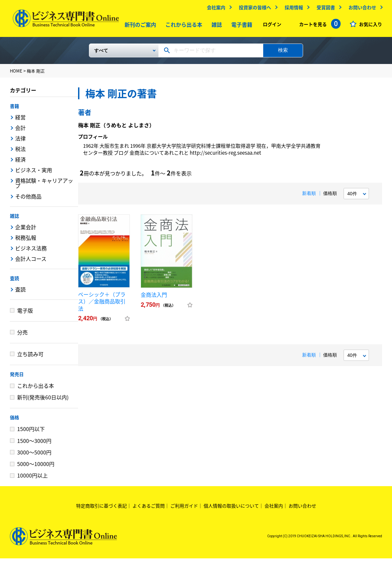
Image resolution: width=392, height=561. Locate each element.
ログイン (272, 26)
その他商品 (28, 199)
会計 (20, 130)
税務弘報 (26, 240)
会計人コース (31, 261)
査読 (14, 281)
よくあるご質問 (149, 508)
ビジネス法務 (31, 251)
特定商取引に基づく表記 (101, 508)
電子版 (25, 313)
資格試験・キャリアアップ (44, 186)
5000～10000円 (36, 466)
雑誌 (215, 26)
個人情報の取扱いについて (231, 508)
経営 (20, 120)
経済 (20, 162)
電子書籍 (240, 26)
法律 (20, 141)
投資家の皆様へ (255, 9)
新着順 (309, 196)
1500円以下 (31, 431)
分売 (22, 335)
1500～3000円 (34, 443)
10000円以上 (32, 478)
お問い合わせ (362, 9)
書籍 (14, 109)
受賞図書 (326, 9)
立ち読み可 (30, 357)
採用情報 (294, 9)
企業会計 (26, 230)
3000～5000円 (34, 455)
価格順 (330, 196)
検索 (283, 53)
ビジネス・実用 (34, 172)
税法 (20, 151)
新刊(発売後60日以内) (43, 400)
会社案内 (216, 9)
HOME (16, 73)
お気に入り (371, 26)
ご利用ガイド (184, 508)
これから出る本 (182, 26)
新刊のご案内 (139, 26)
